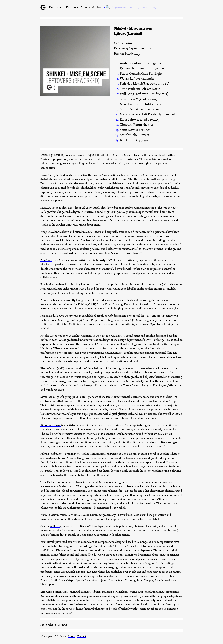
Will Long (56, 526)
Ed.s (43, 284)
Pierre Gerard (48, 368)
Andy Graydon (49, 232)
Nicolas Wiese (49, 336)
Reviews (63, 625)
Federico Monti (109, 300)
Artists (85, 7)
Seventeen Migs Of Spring (56, 397)
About (71, 636)
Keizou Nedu (48, 316)
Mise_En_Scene (49, 208)
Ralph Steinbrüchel (52, 454)
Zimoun (45, 592)
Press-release (48, 625)
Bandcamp (132, 54)
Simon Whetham (50, 425)
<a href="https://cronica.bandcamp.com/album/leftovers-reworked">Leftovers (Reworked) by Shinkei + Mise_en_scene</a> (75, 103)
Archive (98, 7)
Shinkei (59, 175)
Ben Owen (46, 260)
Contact (82, 636)
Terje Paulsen (48, 482)
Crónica (55, 7)
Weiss (44, 515)
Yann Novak (47, 542)
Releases (72, 7)
